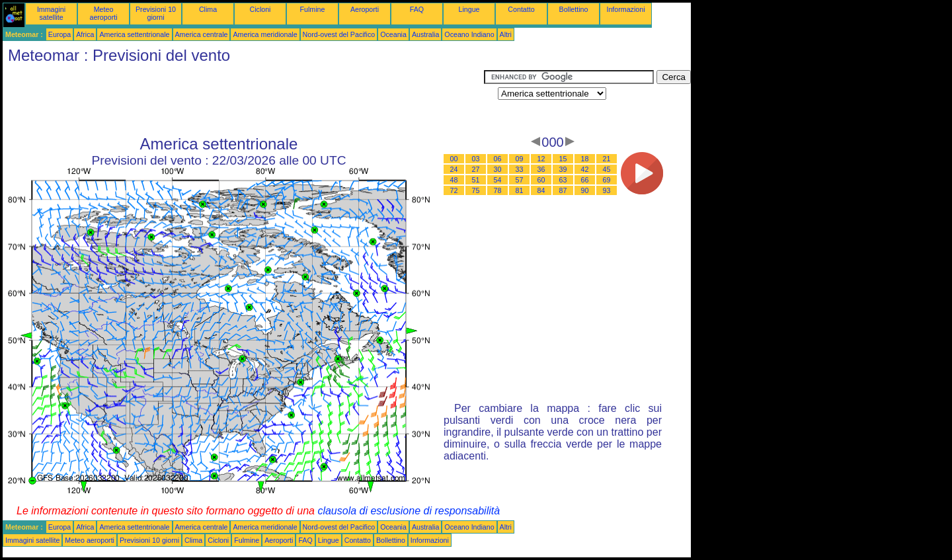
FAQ (417, 9)
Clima (208, 9)
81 (520, 190)
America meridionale (265, 34)
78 (498, 190)
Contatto (521, 9)
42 (585, 169)
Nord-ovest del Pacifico (339, 34)
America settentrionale (134, 34)
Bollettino (574, 9)
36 (541, 169)
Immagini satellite (51, 13)
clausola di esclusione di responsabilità (409, 511)
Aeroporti (365, 9)
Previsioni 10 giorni (156, 13)
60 (541, 180)
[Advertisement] (243, 100)
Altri (506, 34)
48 (454, 180)
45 (607, 169)
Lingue (469, 9)
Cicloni (260, 9)
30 (498, 169)
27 (476, 169)
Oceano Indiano (469, 34)
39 (563, 169)
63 (563, 180)
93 (607, 190)
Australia (425, 34)
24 (454, 169)
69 (607, 180)
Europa (59, 34)
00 (454, 159)
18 (585, 159)
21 (607, 159)
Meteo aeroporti (103, 13)
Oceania (393, 34)
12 (541, 159)
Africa (85, 34)
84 (541, 190)
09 (520, 159)
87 (563, 190)
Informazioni (625, 9)
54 (498, 180)
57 (520, 180)
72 (454, 190)
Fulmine (313, 9)
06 (498, 159)
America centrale (202, 34)
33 (520, 169)
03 (476, 159)
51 (476, 180)
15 (563, 159)
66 (585, 180)
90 (585, 190)
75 (476, 190)
